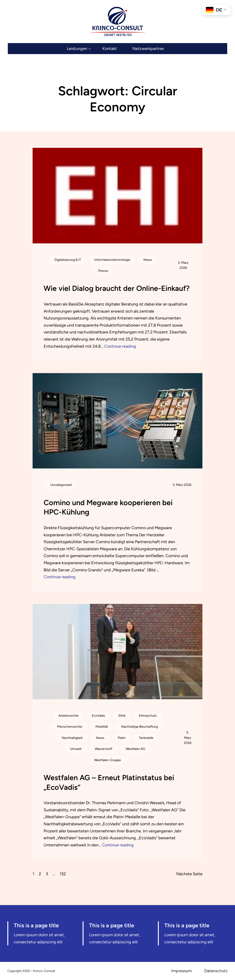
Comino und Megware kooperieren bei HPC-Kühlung (108, 507)
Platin (122, 738)
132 (63, 874)
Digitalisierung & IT (68, 260)
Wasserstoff (104, 749)
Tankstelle (146, 738)
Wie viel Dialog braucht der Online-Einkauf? (117, 288)
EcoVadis (98, 716)
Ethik (122, 716)
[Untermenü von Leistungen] (79, 49)
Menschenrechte (70, 727)
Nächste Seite (189, 874)
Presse (103, 271)
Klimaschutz (148, 716)
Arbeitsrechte (69, 716)
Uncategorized (61, 485)
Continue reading (120, 346)
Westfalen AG (135, 749)
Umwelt (76, 749)
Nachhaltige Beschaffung (140, 727)
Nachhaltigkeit (72, 738)
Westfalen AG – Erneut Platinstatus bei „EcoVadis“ (109, 782)
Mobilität (102, 727)
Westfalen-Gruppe (108, 760)
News (148, 260)
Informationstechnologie (112, 260)
